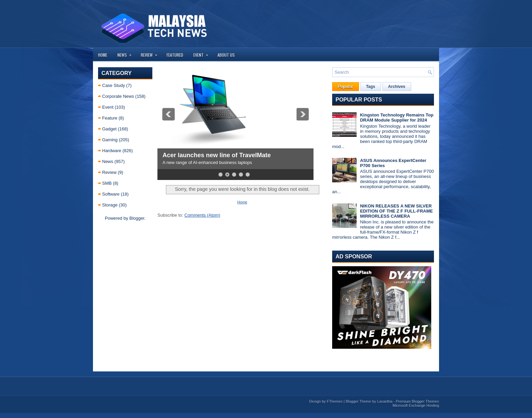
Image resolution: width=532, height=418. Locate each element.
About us (226, 55)
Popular (346, 87)
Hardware (112, 151)
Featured (175, 55)
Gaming (110, 140)
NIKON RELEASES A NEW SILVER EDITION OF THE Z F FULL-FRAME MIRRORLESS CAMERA (396, 211)
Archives (397, 87)
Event (203, 53)
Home (103, 55)
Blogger (137, 218)
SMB (107, 183)
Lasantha (385, 401)
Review (151, 53)
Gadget (109, 129)
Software (111, 194)
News (127, 53)
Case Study (113, 85)
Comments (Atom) (202, 215)
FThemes (335, 401)
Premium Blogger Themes (417, 401)
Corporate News (118, 96)
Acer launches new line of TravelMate (217, 155)
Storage (110, 205)
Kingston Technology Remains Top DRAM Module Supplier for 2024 (397, 117)
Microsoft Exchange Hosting (416, 405)
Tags (371, 87)
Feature (110, 118)
